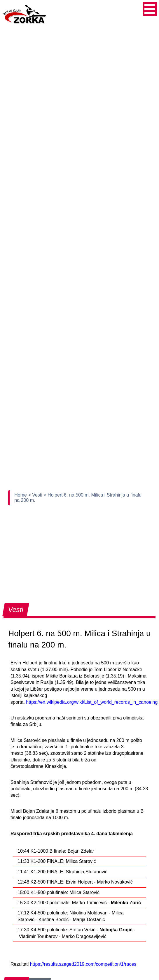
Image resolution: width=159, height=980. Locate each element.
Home (21, 495)
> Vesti (36, 495)
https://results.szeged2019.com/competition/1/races (83, 964)
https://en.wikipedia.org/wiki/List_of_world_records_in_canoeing (92, 702)
